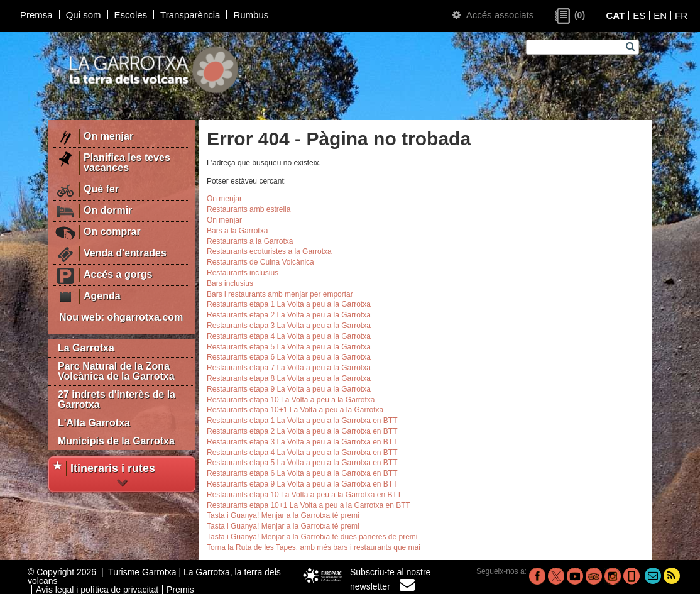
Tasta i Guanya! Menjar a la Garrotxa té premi (283, 515)
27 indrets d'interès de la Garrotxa (117, 399)
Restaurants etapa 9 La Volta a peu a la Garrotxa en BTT (302, 484)
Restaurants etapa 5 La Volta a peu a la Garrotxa (289, 347)
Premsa (36, 15)
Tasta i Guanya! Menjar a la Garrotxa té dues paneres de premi (312, 537)
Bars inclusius (230, 283)
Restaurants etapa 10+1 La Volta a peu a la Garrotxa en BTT (309, 505)
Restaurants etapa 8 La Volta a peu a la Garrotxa (289, 378)
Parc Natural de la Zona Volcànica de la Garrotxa (116, 371)
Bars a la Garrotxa (237, 231)
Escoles (131, 15)
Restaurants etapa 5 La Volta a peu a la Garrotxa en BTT (302, 463)
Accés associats (493, 15)
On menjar (224, 199)
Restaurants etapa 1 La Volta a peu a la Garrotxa (289, 304)
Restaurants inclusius (243, 273)
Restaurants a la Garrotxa (250, 241)
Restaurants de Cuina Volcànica (260, 262)
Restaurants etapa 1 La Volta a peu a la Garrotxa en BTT (302, 421)
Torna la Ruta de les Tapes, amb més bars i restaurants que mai (314, 547)
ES (639, 15)
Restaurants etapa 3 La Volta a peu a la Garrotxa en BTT (302, 442)
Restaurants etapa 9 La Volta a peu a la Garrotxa (289, 389)
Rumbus (251, 15)
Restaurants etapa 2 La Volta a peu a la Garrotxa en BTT (302, 431)
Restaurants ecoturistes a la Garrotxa (269, 251)
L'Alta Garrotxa (94, 423)
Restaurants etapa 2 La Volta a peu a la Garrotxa (289, 315)
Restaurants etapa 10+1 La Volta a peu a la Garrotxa (295, 410)
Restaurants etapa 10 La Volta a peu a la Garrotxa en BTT (304, 495)
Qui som (84, 15)
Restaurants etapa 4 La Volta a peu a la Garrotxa (289, 336)
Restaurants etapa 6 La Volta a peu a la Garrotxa (289, 357)
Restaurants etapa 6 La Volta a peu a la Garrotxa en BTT (302, 473)
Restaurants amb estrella (249, 209)
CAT (615, 15)
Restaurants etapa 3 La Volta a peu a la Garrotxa (289, 326)
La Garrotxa (86, 348)
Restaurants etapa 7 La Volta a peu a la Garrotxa (289, 368)
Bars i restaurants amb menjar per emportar (280, 294)
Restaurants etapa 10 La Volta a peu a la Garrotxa (291, 400)
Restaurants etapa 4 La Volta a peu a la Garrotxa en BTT (302, 453)
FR (681, 15)
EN (660, 15)
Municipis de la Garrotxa (116, 441)
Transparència (190, 15)
